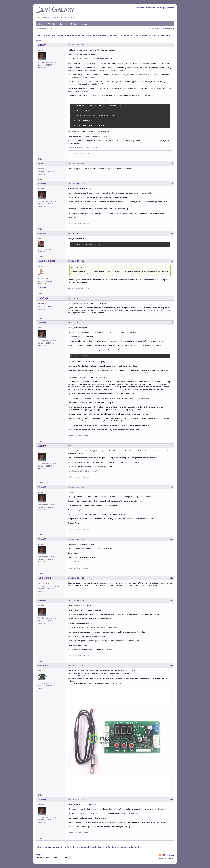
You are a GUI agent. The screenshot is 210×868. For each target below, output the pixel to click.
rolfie (40, 164)
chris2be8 (43, 298)
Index (39, 24)
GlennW (42, 45)
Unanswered (169, 29)
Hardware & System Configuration (66, 36)
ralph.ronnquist (45, 578)
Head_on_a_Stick (47, 261)
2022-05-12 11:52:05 (76, 183)
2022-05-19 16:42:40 (76, 539)
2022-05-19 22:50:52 (76, 600)
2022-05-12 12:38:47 (76, 234)
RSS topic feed (168, 855)
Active (159, 29)
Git (158, 8)
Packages (170, 8)
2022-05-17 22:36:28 (76, 487)
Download (140, 8)
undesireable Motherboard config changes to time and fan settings (130, 36)
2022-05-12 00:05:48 (76, 45)
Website (43, 287)
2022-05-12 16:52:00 (76, 298)
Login (85, 24)
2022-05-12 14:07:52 (76, 261)
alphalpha (43, 666)
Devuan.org (150, 8)
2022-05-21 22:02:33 (76, 800)
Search (63, 24)
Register (75, 24)
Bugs (163, 8)
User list (52, 24)
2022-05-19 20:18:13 (76, 578)
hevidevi (42, 234)
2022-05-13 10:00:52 (76, 323)
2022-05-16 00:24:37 (76, 446)
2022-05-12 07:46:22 (76, 164)
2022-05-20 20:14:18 (76, 666)
